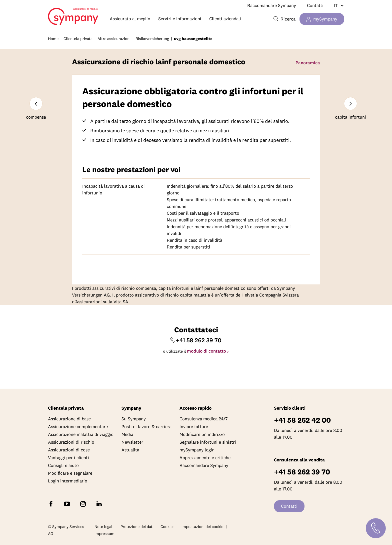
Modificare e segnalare (70, 473)
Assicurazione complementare (78, 427)
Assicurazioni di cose (69, 450)
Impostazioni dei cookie (202, 526)
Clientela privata (78, 39)
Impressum (104, 533)
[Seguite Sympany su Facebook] (52, 504)
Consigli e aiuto (63, 465)
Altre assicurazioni (114, 39)
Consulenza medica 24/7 (203, 419)
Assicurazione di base (69, 419)
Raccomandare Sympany (272, 5)
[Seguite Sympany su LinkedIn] (100, 504)
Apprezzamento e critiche (205, 458)
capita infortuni (350, 117)
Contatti (315, 5)
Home (50, 14)
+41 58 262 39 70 (199, 340)
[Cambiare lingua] (337, 6)
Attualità (130, 450)
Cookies (167, 526)
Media (127, 434)
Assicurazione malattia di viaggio (81, 434)
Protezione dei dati (137, 526)
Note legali (104, 526)
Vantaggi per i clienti (68, 458)
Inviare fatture (194, 427)
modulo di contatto (206, 351)
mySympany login (197, 450)
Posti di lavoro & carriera (146, 427)
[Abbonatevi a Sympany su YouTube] (68, 504)
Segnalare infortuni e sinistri (208, 442)
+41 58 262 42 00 (302, 420)
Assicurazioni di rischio (71, 442)
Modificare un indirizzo (202, 434)
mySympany (325, 19)
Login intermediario (68, 481)
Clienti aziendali (225, 19)
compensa (36, 117)
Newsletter (132, 442)
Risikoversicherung (152, 39)
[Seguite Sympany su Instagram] (84, 504)
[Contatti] (376, 528)
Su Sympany (134, 419)
